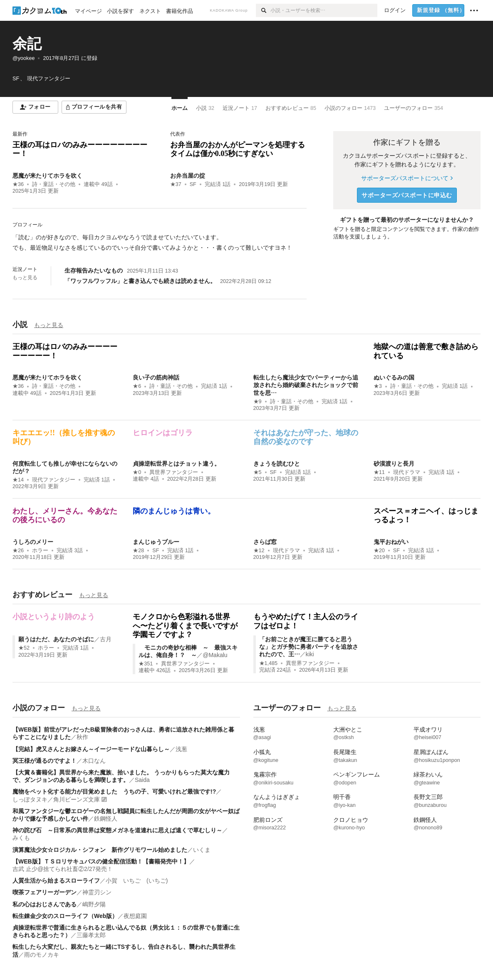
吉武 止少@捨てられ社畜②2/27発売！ (63, 869)
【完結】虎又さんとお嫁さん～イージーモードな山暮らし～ (91, 749)
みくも (21, 838)
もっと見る (25, 278)
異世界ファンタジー (174, 472)
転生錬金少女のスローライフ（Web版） (65, 916)
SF (193, 184)
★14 (18, 480)
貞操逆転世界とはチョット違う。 (176, 464)
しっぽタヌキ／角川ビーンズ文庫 (56, 799)
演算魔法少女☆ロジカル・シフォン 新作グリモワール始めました (100, 850)
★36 (18, 184)
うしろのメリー (33, 542)
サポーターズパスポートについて (407, 178)
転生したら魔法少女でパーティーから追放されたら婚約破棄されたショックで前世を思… (306, 385)
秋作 (82, 737)
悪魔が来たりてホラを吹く (47, 176)
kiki (310, 654)
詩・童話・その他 (54, 184)
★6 (137, 386)
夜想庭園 (135, 916)
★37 (176, 184)
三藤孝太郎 (91, 935)
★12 (259, 551)
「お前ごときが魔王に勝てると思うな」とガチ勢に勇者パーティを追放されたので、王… (309, 647)
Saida (142, 780)
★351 (146, 664)
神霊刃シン (97, 892)
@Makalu (215, 655)
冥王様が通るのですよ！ (45, 761)
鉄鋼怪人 (106, 819)
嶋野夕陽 (94, 904)
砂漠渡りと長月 (394, 464)
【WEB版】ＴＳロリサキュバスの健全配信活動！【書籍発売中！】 (101, 861)
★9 (258, 402)
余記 (27, 43)
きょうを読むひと (277, 464)
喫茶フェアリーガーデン (45, 892)
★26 (18, 551)
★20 (379, 551)
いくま (202, 850)
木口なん (94, 761)
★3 (378, 386)
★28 (138, 551)
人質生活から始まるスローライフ (56, 881)
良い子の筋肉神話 (156, 377)
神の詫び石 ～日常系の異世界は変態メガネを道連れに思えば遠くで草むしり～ (117, 830)
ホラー (40, 551)
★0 (137, 472)
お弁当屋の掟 (188, 176)
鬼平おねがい (391, 542)
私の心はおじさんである (45, 904)
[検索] (263, 10)
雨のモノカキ (42, 955)
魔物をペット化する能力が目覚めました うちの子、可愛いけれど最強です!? (114, 791)
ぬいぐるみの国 (394, 377)
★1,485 (269, 663)
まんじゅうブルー (156, 542)
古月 (106, 639)
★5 (258, 472)
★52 (24, 648)
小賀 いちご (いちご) (137, 881)
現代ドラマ (407, 472)
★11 (379, 472)
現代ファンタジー (54, 480)
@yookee (24, 58)
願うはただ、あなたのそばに (56, 639)
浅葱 (181, 749)
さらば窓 (265, 542)
